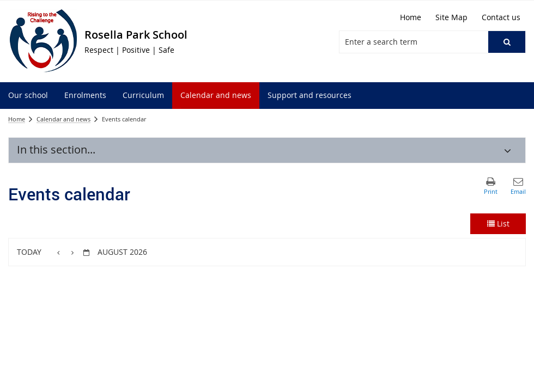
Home (17, 119)
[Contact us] (501, 17)
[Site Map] (451, 17)
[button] (507, 42)
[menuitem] (28, 96)
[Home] (411, 17)
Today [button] (29, 252)
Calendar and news (63, 119)
